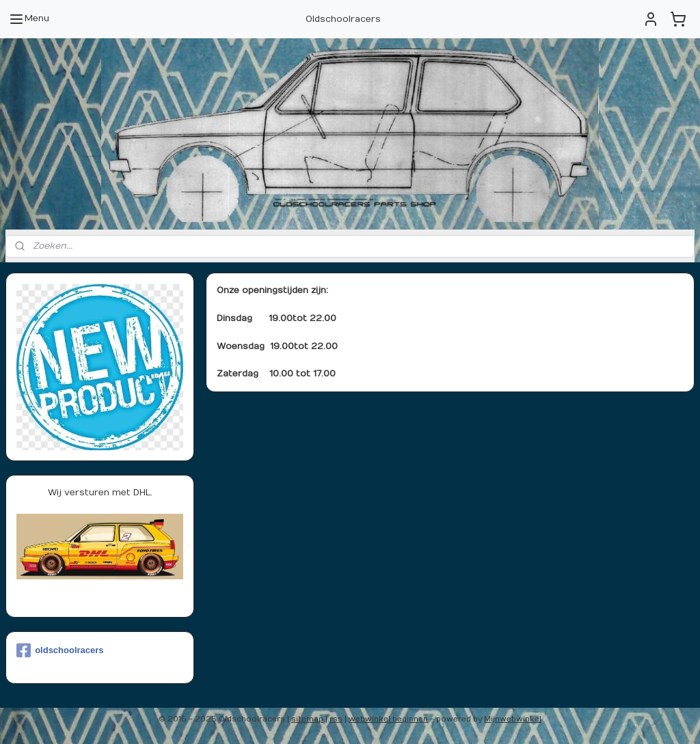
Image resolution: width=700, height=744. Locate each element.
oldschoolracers (60, 650)
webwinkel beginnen (388, 719)
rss (336, 719)
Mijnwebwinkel (513, 719)
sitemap (307, 719)
